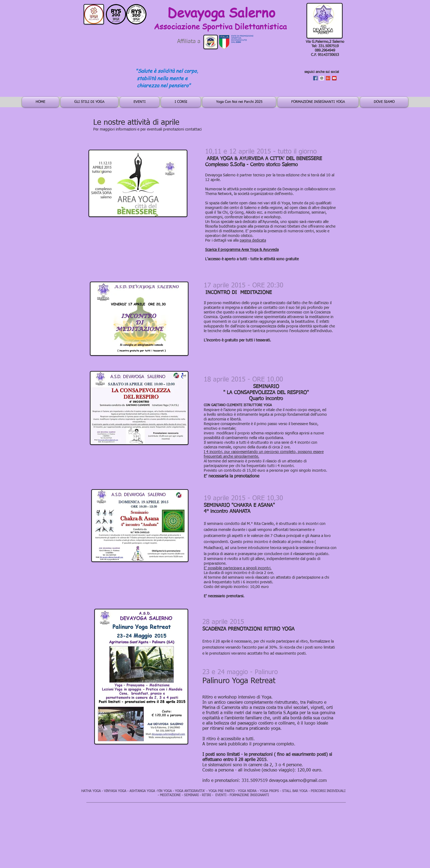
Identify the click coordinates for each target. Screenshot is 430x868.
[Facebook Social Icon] (315, 78)
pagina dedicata (253, 241)
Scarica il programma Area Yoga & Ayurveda (242, 250)
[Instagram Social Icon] (322, 78)
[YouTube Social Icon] (334, 78)
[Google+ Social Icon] (328, 78)
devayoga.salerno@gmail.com (298, 781)
